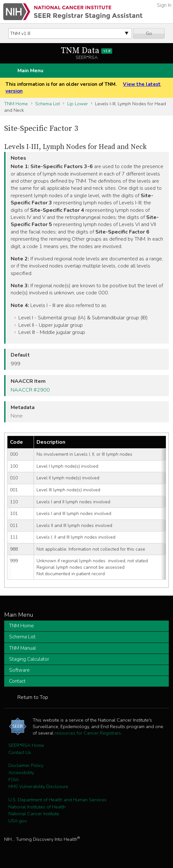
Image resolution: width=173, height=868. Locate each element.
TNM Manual (22, 648)
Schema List (48, 104)
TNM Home (16, 104)
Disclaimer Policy (26, 765)
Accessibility (21, 772)
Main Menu (30, 71)
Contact (17, 681)
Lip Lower (78, 104)
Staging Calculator (29, 659)
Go (149, 33)
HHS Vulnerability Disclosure (38, 786)
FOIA (14, 780)
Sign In (164, 5)
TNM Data (86, 51)
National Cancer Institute (34, 814)
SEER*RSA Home (26, 745)
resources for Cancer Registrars (88, 733)
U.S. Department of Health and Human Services (57, 800)
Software (19, 670)
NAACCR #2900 (30, 390)
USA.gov (18, 821)
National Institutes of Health (37, 807)
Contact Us (20, 752)
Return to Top (33, 697)
